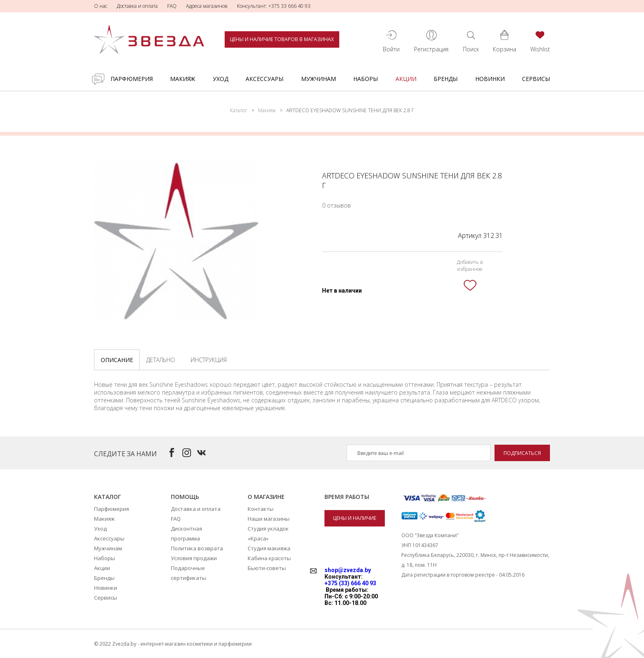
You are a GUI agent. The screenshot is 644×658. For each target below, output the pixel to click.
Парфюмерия (132, 79)
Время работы (347, 497)
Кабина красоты (269, 558)
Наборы (366, 79)
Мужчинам (319, 79)
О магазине (266, 497)
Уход (221, 79)
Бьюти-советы (267, 568)
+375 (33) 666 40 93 (350, 583)
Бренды (446, 79)
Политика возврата (197, 548)
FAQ (172, 6)
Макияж (183, 79)
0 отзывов (336, 205)
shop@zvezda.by (348, 570)
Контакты (261, 509)
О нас (101, 6)
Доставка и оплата (137, 6)
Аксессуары (264, 79)
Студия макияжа (269, 548)
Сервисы (536, 79)
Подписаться (522, 453)
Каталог (239, 110)
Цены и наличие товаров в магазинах (282, 39)
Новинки (490, 79)
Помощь (185, 497)
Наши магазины (269, 519)
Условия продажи (194, 558)
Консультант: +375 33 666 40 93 (274, 6)
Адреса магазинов (207, 6)
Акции (406, 79)
